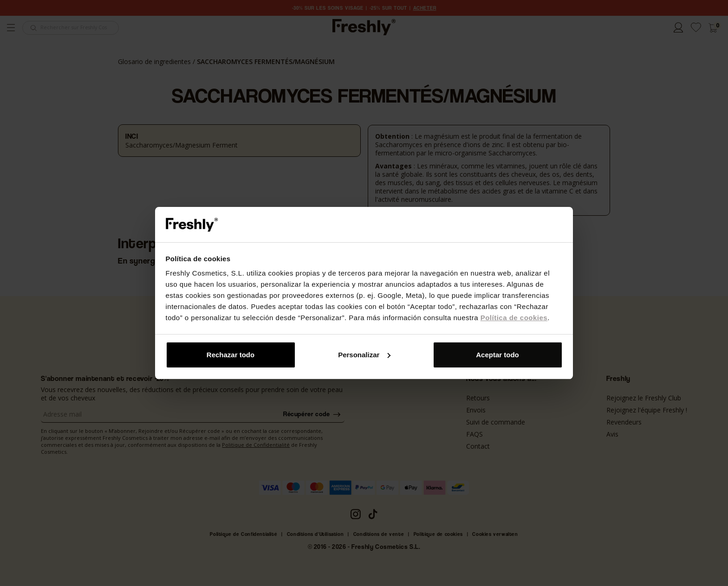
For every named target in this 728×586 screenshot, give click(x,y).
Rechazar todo (231, 355)
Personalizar (364, 355)
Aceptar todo (497, 355)
